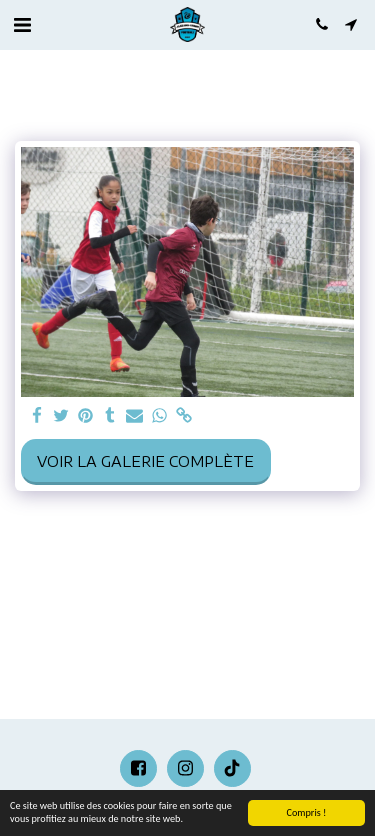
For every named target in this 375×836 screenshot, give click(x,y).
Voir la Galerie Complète (145, 461)
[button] (22, 23)
